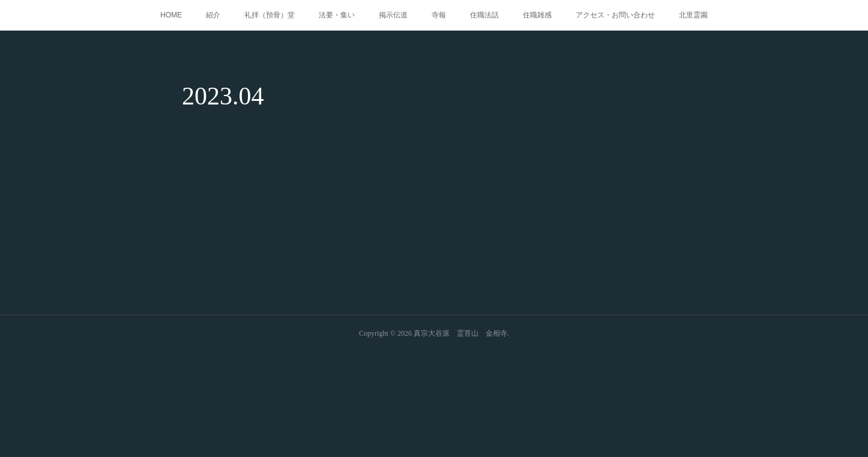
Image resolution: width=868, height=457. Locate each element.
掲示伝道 (393, 15)
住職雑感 (537, 15)
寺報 (439, 15)
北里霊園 (693, 15)
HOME (171, 15)
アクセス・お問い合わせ (615, 15)
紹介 (213, 15)
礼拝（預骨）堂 (270, 15)
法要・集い (337, 15)
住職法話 (484, 15)
